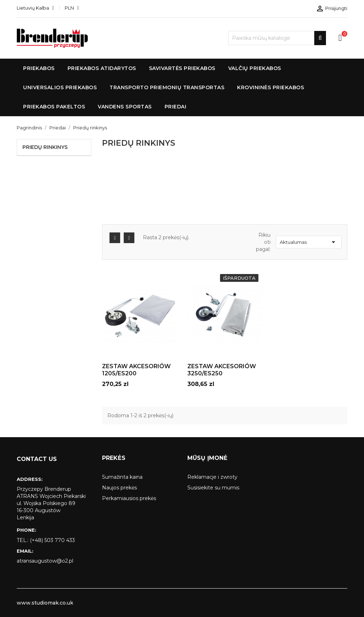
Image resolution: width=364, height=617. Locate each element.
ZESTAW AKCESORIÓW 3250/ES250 (222, 370)
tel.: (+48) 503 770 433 (46, 540)
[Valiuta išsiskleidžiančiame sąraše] (72, 8)
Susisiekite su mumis (213, 488)
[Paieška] (277, 38)
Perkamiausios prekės (129, 498)
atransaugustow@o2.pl (45, 561)
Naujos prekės (119, 488)
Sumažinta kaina (122, 477)
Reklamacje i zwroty (212, 477)
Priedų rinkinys (45, 147)
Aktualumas (309, 242)
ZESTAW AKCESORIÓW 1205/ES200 (136, 370)
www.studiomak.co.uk (45, 603)
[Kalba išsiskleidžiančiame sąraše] (35, 8)
